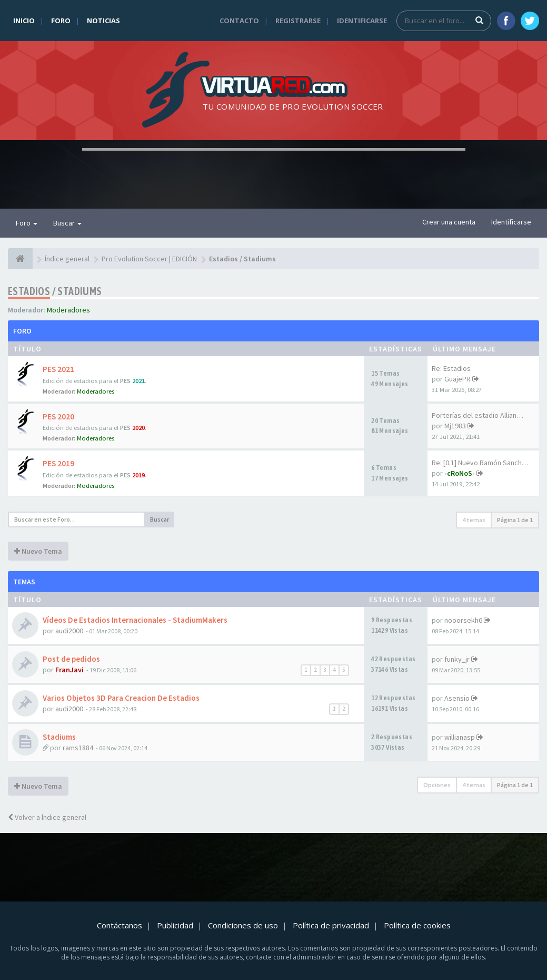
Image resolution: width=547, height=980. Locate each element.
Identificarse (362, 21)
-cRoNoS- (460, 473)
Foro (61, 21)
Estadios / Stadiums (55, 291)
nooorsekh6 (463, 620)
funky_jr (457, 659)
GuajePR (458, 379)
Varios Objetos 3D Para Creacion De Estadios (121, 698)
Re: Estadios (451, 368)
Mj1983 (455, 426)
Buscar (67, 223)
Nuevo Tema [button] (38, 551)
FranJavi (69, 670)
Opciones (437, 785)
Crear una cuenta (449, 222)
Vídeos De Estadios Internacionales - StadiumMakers (135, 620)
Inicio (24, 21)
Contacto (239, 21)
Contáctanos (120, 925)
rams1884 (78, 748)
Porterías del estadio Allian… (478, 415)
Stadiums (59, 737)
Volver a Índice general (47, 817)
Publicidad (175, 925)
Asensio (457, 698)
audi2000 (69, 631)
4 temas (474, 520)
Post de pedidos (71, 659)
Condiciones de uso (243, 925)
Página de (515, 520)
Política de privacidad (331, 925)
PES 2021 (58, 369)
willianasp (460, 737)
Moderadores (68, 310)
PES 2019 (58, 463)
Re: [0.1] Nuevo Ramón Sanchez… (484, 463)
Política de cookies (417, 925)
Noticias (103, 21)
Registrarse (298, 21)
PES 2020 (58, 416)
